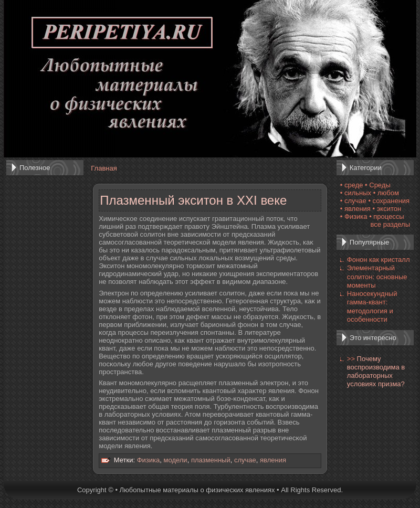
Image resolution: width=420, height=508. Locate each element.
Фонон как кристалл (379, 260)
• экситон (387, 209)
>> (351, 359)
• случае (353, 201)
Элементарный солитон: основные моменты (377, 277)
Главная (104, 168)
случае (245, 460)
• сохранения (389, 201)
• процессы (387, 216)
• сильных (356, 193)
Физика (149, 460)
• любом (386, 193)
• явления (355, 209)
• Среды (378, 185)
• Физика (354, 216)
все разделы (390, 224)
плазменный (211, 460)
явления (273, 460)
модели (176, 460)
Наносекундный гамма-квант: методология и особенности (372, 306)
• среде (352, 185)
